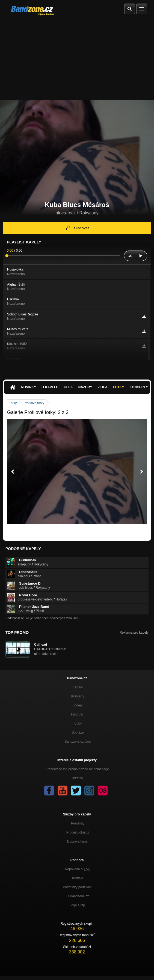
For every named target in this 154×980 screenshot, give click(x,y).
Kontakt (78, 878)
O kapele (50, 387)
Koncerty (139, 387)
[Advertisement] (77, 59)
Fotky (119, 387)
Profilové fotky (34, 403)
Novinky (29, 387)
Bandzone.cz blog (78, 742)
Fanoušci (78, 714)
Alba (68, 387)
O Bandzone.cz (78, 896)
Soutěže (78, 732)
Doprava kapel (78, 841)
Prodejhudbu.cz (78, 832)
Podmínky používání (78, 887)
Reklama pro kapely (134, 633)
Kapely (78, 687)
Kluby (78, 723)
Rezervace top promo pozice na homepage (78, 769)
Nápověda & (78, 869)
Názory (85, 387)
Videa (103, 387)
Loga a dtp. (78, 905)
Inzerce (78, 778)
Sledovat (77, 228)
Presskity (78, 823)
